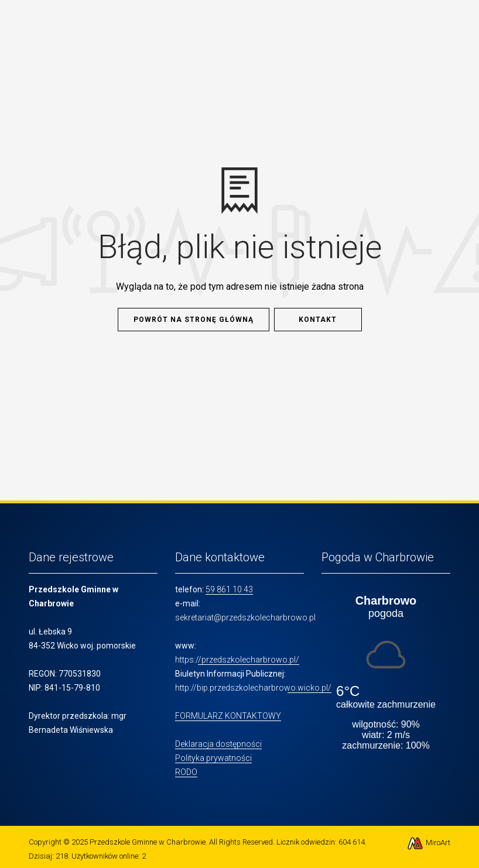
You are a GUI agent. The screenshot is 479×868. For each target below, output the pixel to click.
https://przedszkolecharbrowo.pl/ (237, 660)
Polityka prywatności (213, 758)
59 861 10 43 (229, 589)
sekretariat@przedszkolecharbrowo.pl (245, 617)
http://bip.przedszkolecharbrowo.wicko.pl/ (253, 688)
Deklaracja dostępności (218, 744)
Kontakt (318, 320)
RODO (186, 772)
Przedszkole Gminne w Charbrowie (148, 842)
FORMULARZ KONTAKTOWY (228, 716)
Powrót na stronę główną (194, 320)
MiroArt (428, 843)
